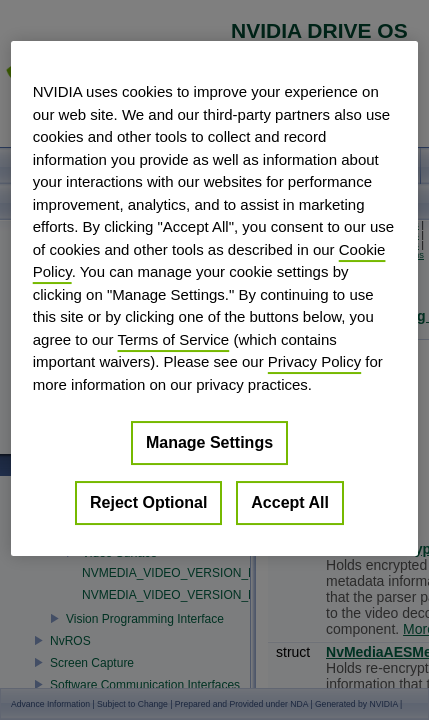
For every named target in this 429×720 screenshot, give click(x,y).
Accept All (290, 502)
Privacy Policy (314, 361)
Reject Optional (148, 502)
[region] (215, 298)
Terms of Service (174, 339)
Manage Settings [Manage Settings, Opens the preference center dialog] (209, 442)
